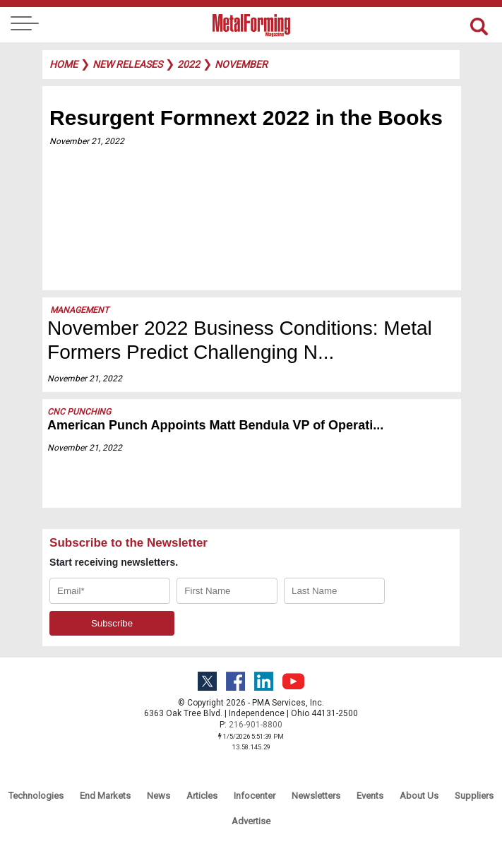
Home (64, 64)
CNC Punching (79, 412)
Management (79, 310)
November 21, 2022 (87, 141)
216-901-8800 (256, 725)
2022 (189, 64)
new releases (127, 64)
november (241, 64)
